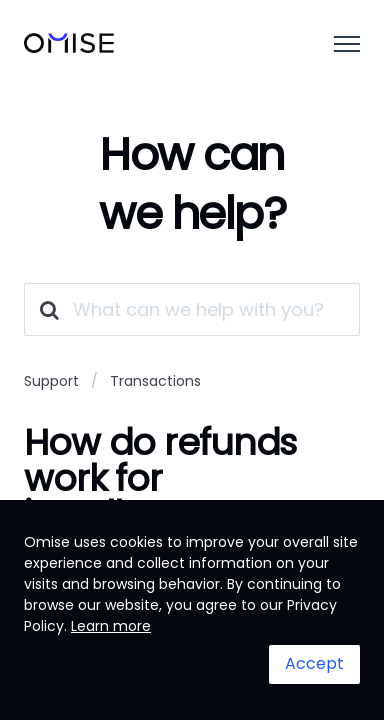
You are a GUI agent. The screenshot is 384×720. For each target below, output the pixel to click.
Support (51, 381)
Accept (314, 663)
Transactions (155, 381)
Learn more (111, 626)
